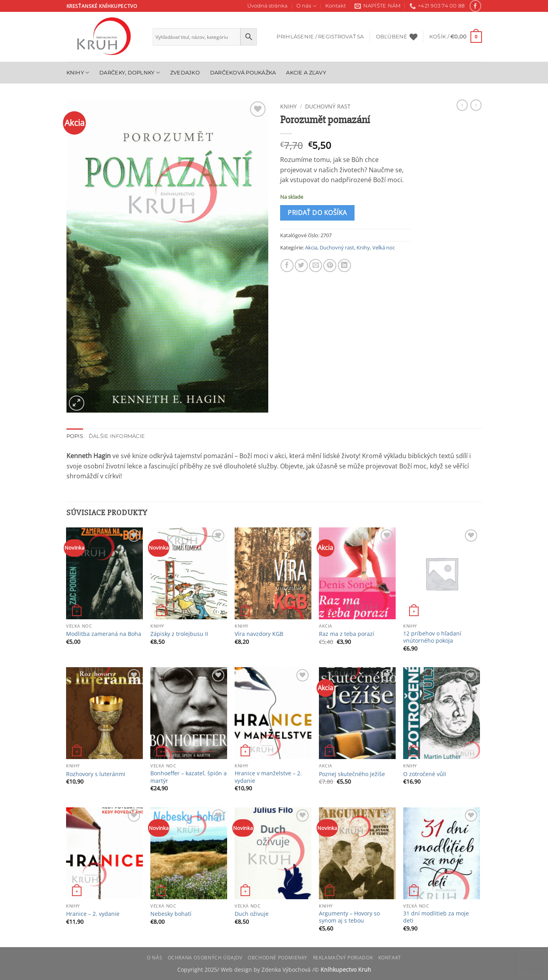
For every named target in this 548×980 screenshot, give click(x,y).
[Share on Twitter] (301, 265)
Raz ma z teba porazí (347, 634)
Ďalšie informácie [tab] (117, 436)
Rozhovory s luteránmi (96, 774)
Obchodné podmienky (278, 958)
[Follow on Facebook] (475, 6)
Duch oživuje (252, 914)
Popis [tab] (75, 436)
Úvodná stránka (267, 6)
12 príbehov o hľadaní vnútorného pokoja (432, 637)
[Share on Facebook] (287, 265)
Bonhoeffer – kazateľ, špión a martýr (189, 777)
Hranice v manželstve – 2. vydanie (268, 777)
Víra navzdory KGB (259, 634)
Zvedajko (185, 73)
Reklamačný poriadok (343, 958)
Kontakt (336, 6)
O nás (306, 6)
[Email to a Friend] (316, 265)
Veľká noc (384, 247)
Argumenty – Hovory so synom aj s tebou (349, 917)
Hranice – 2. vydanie (93, 914)
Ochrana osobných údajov (205, 958)
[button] (320, 37)
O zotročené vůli (425, 774)
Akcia (311, 247)
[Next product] (462, 105)
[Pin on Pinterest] (330, 265)
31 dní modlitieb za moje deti (436, 917)
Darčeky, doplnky (130, 73)
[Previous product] (476, 105)
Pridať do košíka (317, 213)
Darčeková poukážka (243, 73)
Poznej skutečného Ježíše (352, 774)
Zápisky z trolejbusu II (179, 634)
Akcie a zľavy (306, 73)
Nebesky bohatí (171, 914)
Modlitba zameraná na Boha (104, 634)
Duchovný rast (328, 106)
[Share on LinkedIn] (344, 265)
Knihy (78, 73)
